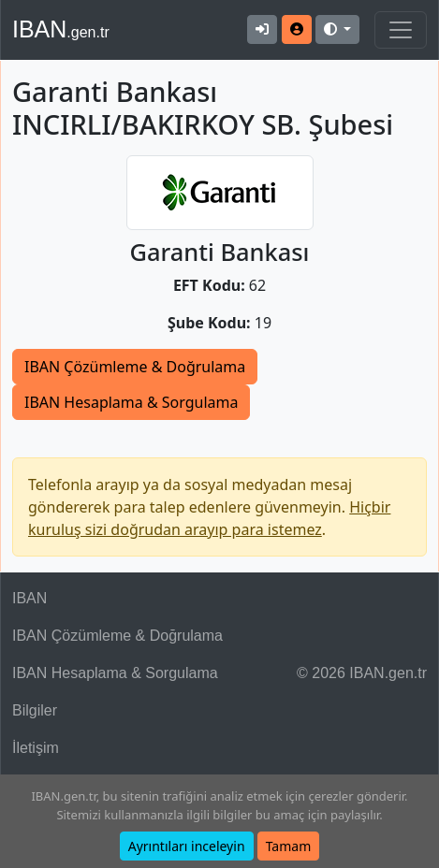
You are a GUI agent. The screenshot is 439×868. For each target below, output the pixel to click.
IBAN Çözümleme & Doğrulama (135, 367)
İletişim (36, 748)
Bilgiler (35, 710)
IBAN (61, 29)
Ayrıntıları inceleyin (187, 846)
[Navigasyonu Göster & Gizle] (401, 30)
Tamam (289, 846)
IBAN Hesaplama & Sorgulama (131, 402)
